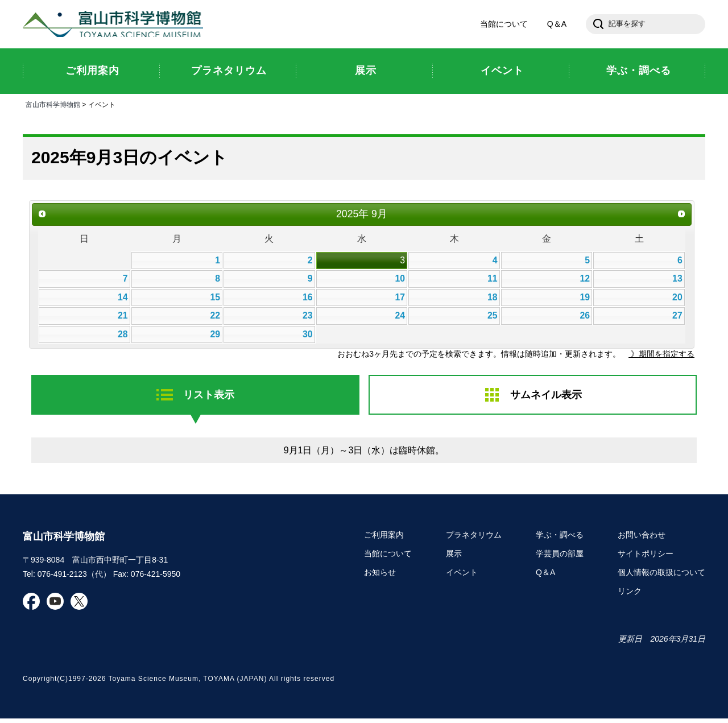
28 (123, 336)
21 (123, 318)
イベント (462, 576)
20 (677, 299)
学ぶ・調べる (560, 539)
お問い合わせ (642, 539)
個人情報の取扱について (661, 576)
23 (308, 318)
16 (308, 299)
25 (493, 318)
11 (493, 281)
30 (308, 336)
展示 (454, 557)
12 (585, 281)
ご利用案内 (384, 539)
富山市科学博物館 (117, 25)
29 (215, 336)
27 (677, 318)
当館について (504, 25)
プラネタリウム (474, 539)
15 (215, 299)
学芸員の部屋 (560, 557)
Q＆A (557, 25)
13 (677, 281)
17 (400, 299)
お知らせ (380, 576)
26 (585, 318)
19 (585, 299)
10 (400, 281)
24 (400, 318)
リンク (630, 595)
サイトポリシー (646, 557)
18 (493, 299)
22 (215, 318)
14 (123, 299)
